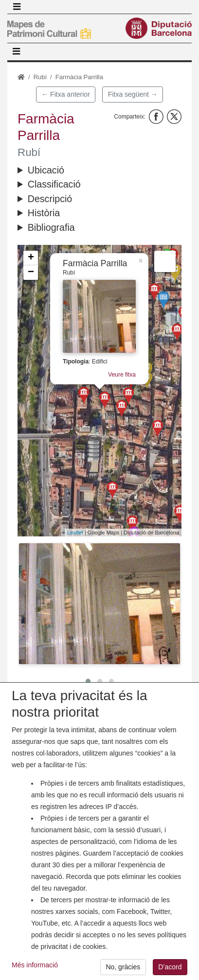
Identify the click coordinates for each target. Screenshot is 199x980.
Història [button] (44, 213)
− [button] (31, 273)
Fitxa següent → (133, 94)
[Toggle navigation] (17, 7)
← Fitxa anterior (66, 94)
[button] (99, 604)
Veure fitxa (122, 375)
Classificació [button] (54, 184)
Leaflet (75, 533)
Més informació (35, 973)
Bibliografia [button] (51, 227)
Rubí (40, 77)
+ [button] (31, 258)
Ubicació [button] (46, 170)
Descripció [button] (50, 199)
